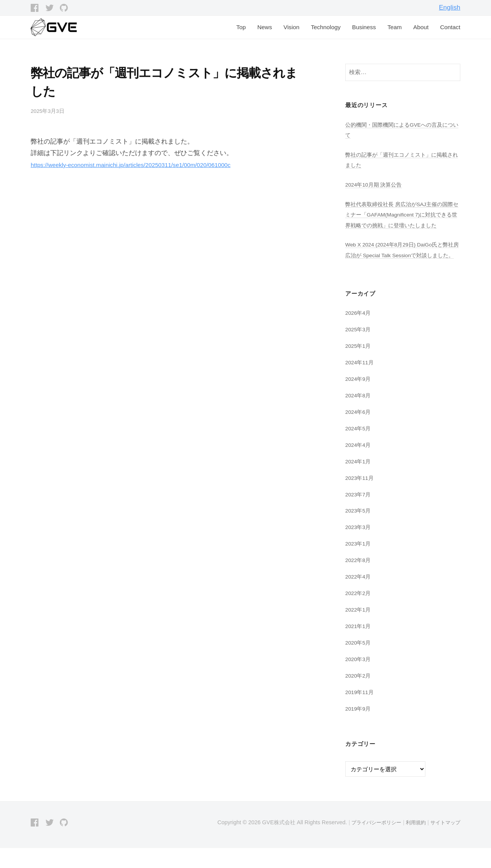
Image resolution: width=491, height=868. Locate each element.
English (450, 7)
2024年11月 (361, 383)
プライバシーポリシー (371, 842)
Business (364, 27)
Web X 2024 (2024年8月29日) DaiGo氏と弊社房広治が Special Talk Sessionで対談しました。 (402, 265)
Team (395, 27)
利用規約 (413, 842)
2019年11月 (361, 712)
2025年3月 (359, 350)
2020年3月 (359, 679)
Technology (325, 27)
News (265, 27)
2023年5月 (359, 531)
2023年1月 (359, 564)
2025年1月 (359, 366)
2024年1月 (359, 482)
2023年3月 (359, 547)
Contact (450, 27)
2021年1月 (359, 646)
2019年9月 (359, 728)
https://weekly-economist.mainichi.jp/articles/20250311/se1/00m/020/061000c (143, 165)
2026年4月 (359, 334)
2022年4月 (359, 597)
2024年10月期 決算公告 (376, 184)
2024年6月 (359, 432)
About (421, 27)
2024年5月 (359, 449)
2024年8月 (359, 416)
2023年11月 (361, 498)
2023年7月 (359, 515)
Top (241, 27)
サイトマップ (444, 842)
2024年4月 (359, 465)
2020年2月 (359, 695)
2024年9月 (359, 399)
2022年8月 (359, 580)
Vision (291, 27)
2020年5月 (359, 662)
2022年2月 (359, 613)
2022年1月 (359, 629)
